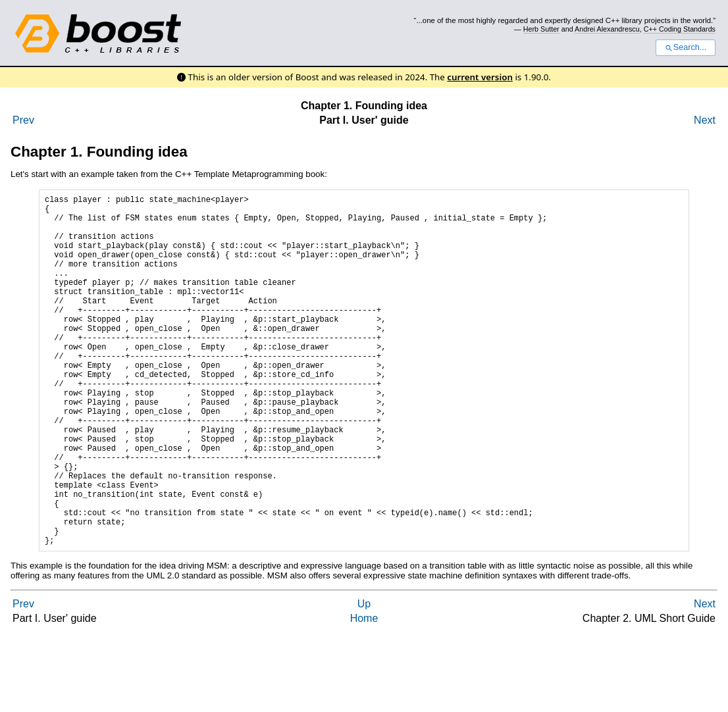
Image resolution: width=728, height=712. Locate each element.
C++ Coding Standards (680, 29)
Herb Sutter (541, 29)
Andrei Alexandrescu (607, 29)
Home (364, 693)
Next (705, 120)
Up (364, 679)
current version (480, 77)
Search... (686, 47)
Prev (23, 120)
